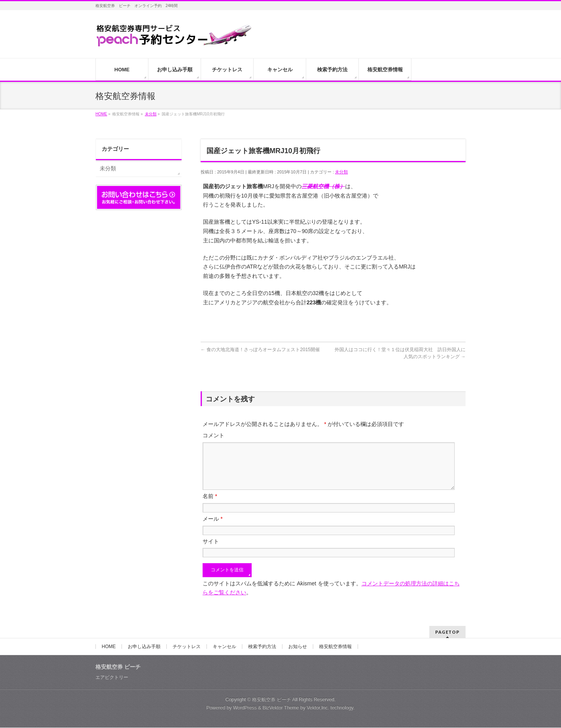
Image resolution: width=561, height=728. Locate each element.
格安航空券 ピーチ (271, 700)
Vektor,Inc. (318, 708)
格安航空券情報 (335, 647)
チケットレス (187, 647)
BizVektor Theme (281, 708)
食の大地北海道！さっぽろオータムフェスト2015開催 (260, 350)
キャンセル (224, 647)
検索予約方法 (262, 647)
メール (213, 528)
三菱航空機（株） (323, 186)
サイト (211, 551)
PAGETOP (447, 632)
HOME (109, 647)
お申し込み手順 (144, 647)
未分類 (341, 172)
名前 (210, 505)
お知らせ (298, 647)
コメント (213, 435)
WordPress (245, 708)
